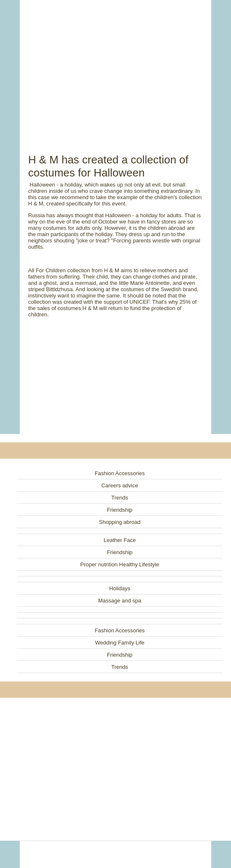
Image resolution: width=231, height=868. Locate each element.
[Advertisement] (115, 67)
